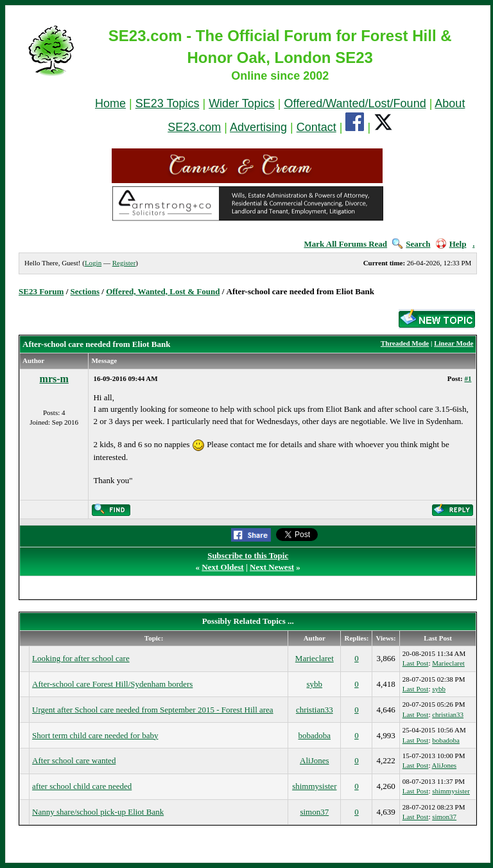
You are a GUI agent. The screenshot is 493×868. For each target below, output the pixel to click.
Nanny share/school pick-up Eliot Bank (98, 812)
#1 (468, 378)
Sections (85, 291)
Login (93, 263)
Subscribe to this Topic (248, 555)
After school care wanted (74, 760)
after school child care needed (82, 786)
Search (411, 244)
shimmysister (314, 786)
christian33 (315, 710)
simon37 (314, 812)
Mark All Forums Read (345, 244)
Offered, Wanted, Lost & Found (163, 291)
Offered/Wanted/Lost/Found (355, 103)
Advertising (258, 127)
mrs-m (54, 379)
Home (110, 103)
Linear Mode (454, 343)
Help (451, 244)
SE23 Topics (168, 103)
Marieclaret (315, 658)
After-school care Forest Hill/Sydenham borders (112, 684)
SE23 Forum (41, 291)
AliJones (315, 760)
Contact (316, 127)
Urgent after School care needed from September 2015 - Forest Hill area (153, 710)
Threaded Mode (405, 343)
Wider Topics (242, 103)
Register (124, 263)
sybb (315, 684)
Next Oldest (222, 567)
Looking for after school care (81, 658)
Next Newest (272, 567)
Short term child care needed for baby (95, 735)
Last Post (416, 663)
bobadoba (315, 735)
